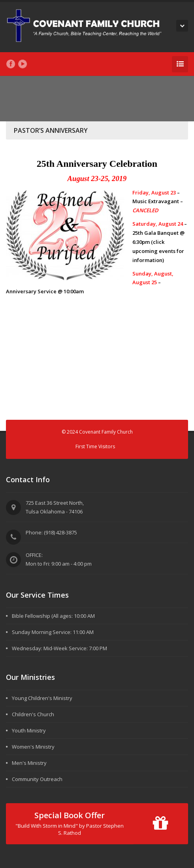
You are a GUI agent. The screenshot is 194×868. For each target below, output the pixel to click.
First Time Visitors (95, 446)
